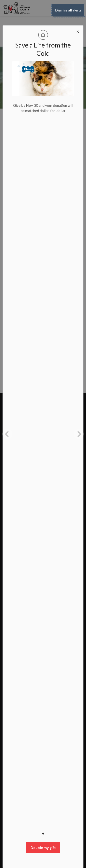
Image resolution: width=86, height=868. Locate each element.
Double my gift (43, 847)
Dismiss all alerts (68, 10)
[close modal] (78, 31)
